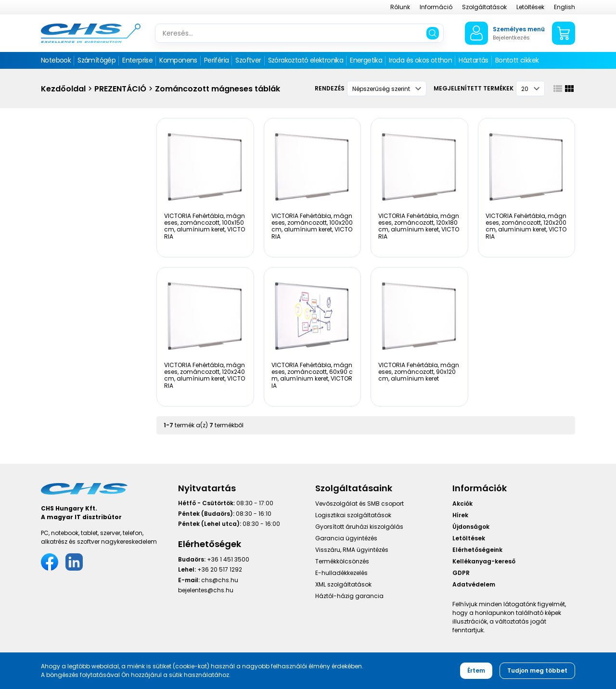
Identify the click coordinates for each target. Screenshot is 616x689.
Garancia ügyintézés (346, 538)
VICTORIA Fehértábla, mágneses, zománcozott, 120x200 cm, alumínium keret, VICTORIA (526, 226)
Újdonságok (471, 527)
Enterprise (137, 60)
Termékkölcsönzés (342, 561)
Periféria (217, 60)
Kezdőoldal (63, 89)
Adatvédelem (474, 584)
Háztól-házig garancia (349, 596)
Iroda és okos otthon (420, 60)
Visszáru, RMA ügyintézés (352, 550)
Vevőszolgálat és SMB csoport (359, 504)
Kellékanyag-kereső (484, 561)
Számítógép (96, 60)
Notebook (56, 60)
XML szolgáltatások (343, 584)
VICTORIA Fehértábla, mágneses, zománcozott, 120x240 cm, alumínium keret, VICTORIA (205, 375)
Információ (436, 7)
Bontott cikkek (517, 60)
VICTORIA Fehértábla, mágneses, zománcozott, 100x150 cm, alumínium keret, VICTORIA (205, 226)
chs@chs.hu (220, 580)
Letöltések (530, 7)
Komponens (178, 60)
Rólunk (400, 7)
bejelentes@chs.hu (206, 590)
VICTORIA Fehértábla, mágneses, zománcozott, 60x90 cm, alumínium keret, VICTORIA (312, 375)
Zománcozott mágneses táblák (218, 89)
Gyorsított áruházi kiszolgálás (359, 527)
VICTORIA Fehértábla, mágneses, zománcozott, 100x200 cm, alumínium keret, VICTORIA (312, 226)
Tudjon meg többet (537, 670)
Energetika (366, 60)
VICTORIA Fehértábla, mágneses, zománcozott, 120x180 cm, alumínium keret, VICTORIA (419, 226)
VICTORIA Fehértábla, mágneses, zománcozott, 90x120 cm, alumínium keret (419, 372)
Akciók (462, 504)
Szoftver (248, 60)
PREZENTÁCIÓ (120, 89)
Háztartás (474, 60)
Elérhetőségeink (477, 550)
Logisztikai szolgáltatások (353, 515)
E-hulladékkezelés (341, 573)
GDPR (461, 573)
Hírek (460, 515)
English (565, 7)
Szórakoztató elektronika (306, 60)
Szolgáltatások (484, 7)
